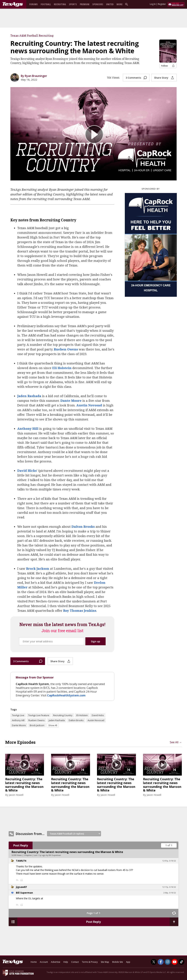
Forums (34, 4)
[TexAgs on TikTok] (181, 962)
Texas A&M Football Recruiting (32, 36)
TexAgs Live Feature (39, 715)
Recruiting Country (63, 715)
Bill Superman (24, 893)
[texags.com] (13, 4)
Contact (75, 962)
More (119, 4)
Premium (85, 4)
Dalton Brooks (83, 527)
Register (162, 4)
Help (66, 962)
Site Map (105, 962)
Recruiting (60, 4)
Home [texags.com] (34, 962)
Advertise (56, 962)
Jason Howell (16, 795)
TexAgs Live (18, 715)
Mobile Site (118, 962)
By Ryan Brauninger (34, 76)
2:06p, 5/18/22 (170, 893)
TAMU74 (21, 861)
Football (46, 4)
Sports (73, 4)
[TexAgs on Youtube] (175, 962)
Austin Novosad (89, 405)
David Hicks (27, 471)
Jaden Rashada (29, 396)
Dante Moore (71, 401)
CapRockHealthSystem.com (66, 695)
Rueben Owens (66, 349)
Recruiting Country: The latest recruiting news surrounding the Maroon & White (24, 785)
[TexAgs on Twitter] (154, 962)
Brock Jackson (38, 569)
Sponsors (98, 4)
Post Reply (21, 845)
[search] (127, 4)
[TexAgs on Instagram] (168, 962)
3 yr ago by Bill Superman (50, 855)
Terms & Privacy (90, 962)
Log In (153, 4)
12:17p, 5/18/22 (169, 887)
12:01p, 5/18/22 (169, 861)
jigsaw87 (21, 887)
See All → (176, 742)
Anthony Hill (28, 429)
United (110, 4)
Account (44, 962)
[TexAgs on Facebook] (161, 962)
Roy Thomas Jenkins (80, 611)
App (128, 962)
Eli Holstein (62, 368)
